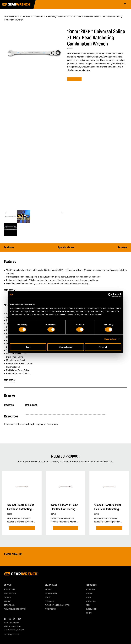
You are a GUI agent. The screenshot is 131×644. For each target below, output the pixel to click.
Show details (110, 339)
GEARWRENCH (12, 16)
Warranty (7, 601)
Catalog (89, 597)
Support (8, 585)
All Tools (26, 16)
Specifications (66, 247)
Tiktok (14, 619)
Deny (28, 347)
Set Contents (90, 589)
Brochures (89, 593)
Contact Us (8, 597)
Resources (31, 405)
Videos (88, 605)
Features (9, 247)
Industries (48, 589)
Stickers (89, 613)
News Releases (91, 601)
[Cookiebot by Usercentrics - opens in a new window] (110, 295)
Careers (48, 597)
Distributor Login (10, 605)
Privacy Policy (50, 601)
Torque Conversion (10, 593)
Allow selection (65, 347)
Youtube (19, 619)
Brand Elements (91, 609)
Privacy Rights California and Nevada (57, 605)
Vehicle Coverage (10, 589)
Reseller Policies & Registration (15, 609)
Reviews (122, 247)
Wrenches (38, 16)
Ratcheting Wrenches (56, 16)
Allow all (103, 347)
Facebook (5, 619)
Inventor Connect (51, 593)
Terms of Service (51, 609)
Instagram (10, 619)
